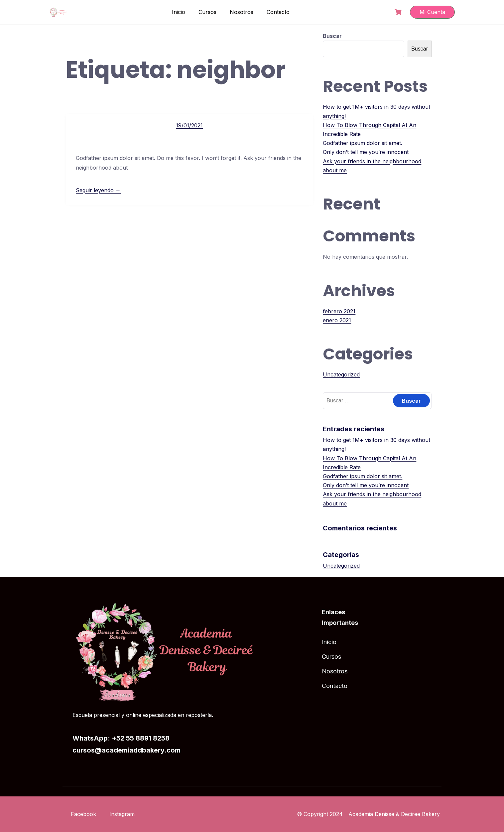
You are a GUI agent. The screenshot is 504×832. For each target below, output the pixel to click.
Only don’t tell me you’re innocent (366, 152)
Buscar (332, 36)
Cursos (207, 12)
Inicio (179, 12)
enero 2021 (337, 320)
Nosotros (242, 12)
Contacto (278, 12)
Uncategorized (341, 374)
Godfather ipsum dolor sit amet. (363, 143)
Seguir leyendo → (98, 190)
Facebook (83, 814)
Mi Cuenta (432, 12)
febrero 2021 (339, 311)
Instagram (122, 814)
